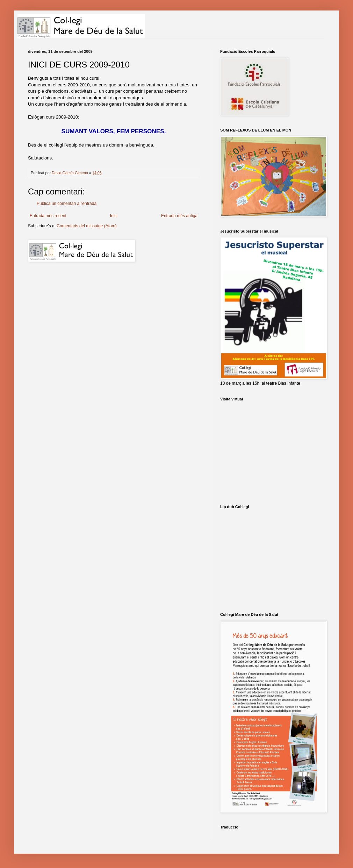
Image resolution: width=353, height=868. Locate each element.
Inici (114, 216)
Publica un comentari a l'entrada (67, 204)
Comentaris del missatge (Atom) (87, 226)
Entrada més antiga (179, 216)
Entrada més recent (48, 216)
